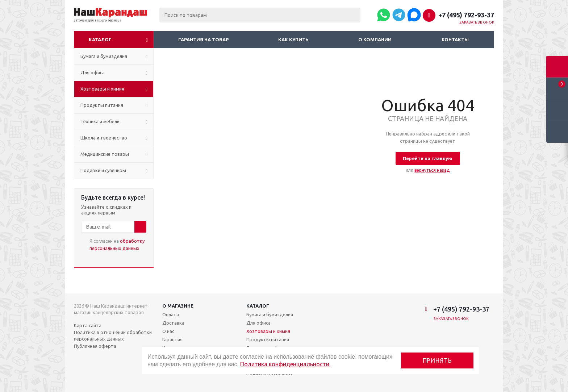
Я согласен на (117, 245)
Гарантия (172, 339)
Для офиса (258, 323)
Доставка (173, 323)
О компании (375, 39)
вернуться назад (432, 170)
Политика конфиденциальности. (285, 364)
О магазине (178, 306)
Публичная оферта (95, 346)
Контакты (455, 39)
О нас (168, 331)
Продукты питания (268, 339)
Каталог (100, 39)
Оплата (171, 314)
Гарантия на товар (203, 39)
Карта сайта (88, 325)
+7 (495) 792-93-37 (466, 15)
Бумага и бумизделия (270, 314)
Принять (437, 360)
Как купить (293, 39)
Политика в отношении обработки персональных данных (113, 335)
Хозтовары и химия (268, 331)
